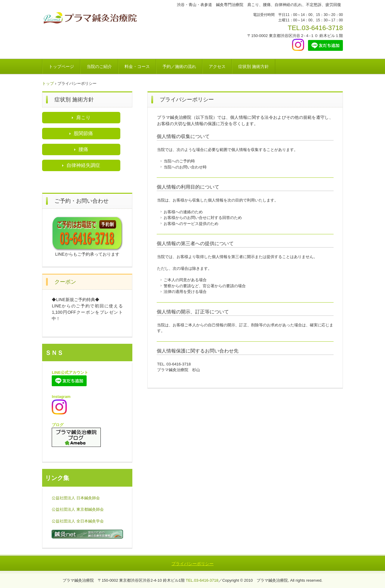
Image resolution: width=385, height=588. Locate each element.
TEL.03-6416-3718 (315, 28)
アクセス (217, 66)
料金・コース (137, 66)
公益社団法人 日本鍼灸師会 (76, 498)
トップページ (61, 66)
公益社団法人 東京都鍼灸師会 (78, 509)
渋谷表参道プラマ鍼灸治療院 (91, 19)
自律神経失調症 (83, 165)
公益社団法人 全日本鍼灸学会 (78, 521)
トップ (48, 83)
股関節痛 (83, 133)
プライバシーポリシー (192, 564)
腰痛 (83, 149)
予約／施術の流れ (179, 66)
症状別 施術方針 (254, 66)
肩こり (83, 117)
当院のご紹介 (99, 66)
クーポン (65, 282)
